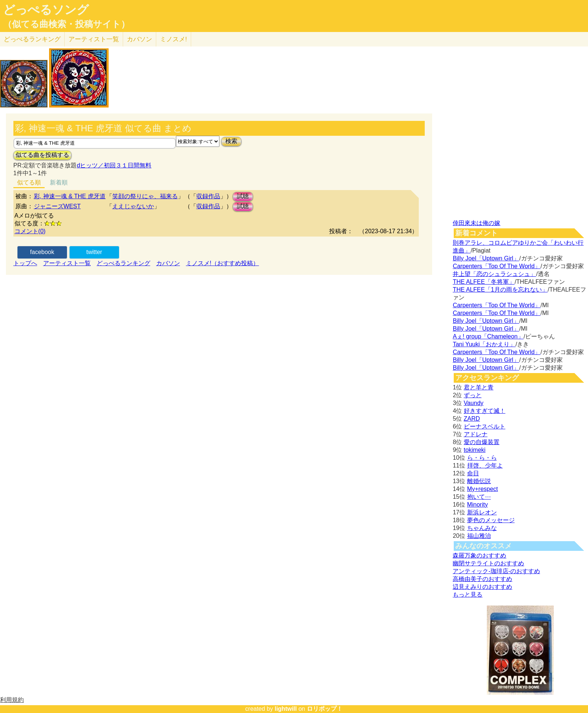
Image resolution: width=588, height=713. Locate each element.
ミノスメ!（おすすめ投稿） (222, 263)
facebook (42, 252)
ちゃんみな (482, 528)
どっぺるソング (46, 10)
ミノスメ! (173, 39)
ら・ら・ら (482, 458)
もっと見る (467, 595)
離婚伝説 (479, 481)
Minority (478, 505)
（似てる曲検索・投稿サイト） (66, 24)
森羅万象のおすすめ (479, 555)
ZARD (472, 419)
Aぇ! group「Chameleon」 (488, 336)
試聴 (243, 196)
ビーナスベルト (485, 426)
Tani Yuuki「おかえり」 (484, 344)
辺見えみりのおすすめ (482, 587)
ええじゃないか (133, 206)
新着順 (59, 182)
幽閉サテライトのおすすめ (488, 563)
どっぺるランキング (123, 263)
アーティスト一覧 (67, 263)
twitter (94, 252)
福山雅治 (479, 536)
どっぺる (32, 39)
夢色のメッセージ (491, 520)
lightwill (286, 709)
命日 (473, 473)
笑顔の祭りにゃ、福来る (145, 196)
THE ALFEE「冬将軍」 (483, 282)
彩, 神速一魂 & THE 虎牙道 (70, 196)
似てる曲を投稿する (42, 155)
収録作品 (208, 196)
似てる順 (29, 182)
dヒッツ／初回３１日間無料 (114, 165)
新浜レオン (482, 512)
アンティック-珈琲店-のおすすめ (496, 571)
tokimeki (475, 450)
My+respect (483, 489)
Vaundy (474, 403)
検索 (231, 141)
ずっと (473, 395)
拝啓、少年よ (485, 465)
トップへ (25, 263)
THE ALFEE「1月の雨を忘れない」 (500, 290)
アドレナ (476, 434)
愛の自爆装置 (482, 442)
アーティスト (94, 39)
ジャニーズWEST (57, 206)
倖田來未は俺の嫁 (476, 223)
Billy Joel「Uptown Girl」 (486, 258)
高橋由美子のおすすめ (482, 579)
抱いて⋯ (479, 497)
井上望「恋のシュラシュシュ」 (494, 274)
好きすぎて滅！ (485, 411)
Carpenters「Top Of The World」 (497, 266)
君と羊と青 (479, 387)
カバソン (139, 39)
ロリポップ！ (325, 709)
